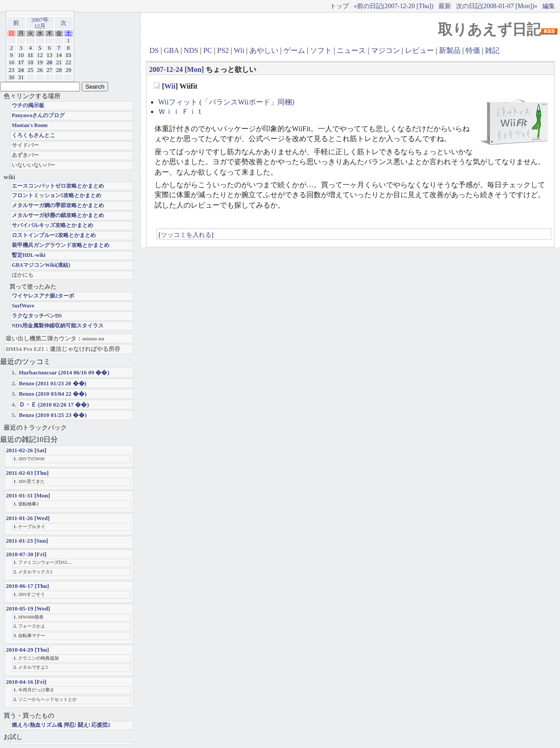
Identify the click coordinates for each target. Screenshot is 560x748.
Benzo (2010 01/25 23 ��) (53, 415)
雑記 (492, 50)
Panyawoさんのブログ (38, 116)
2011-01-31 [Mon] (28, 495)
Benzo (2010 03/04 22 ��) (53, 394)
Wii (239, 50)
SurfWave (23, 306)
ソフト (321, 50)
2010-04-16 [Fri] (26, 682)
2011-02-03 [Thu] (27, 473)
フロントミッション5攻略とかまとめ (56, 196)
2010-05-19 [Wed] (28, 608)
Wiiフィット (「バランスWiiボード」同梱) (226, 102)
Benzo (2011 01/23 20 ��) (53, 383)
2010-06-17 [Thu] (27, 586)
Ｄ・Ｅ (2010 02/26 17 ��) (54, 405)
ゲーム (294, 50)
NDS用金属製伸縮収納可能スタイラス (58, 326)
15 (68, 55)
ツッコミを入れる (186, 235)
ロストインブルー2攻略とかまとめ (54, 235)
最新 (445, 6)
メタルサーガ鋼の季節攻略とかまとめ (58, 206)
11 (30, 55)
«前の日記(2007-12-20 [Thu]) (394, 6)
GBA (171, 50)
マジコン (386, 50)
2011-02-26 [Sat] (26, 450)
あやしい (264, 50)
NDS (191, 50)
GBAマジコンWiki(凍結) (41, 265)
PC (208, 50)
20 (49, 62)
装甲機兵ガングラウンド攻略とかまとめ (61, 245)
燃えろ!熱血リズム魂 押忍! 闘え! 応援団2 (61, 725)
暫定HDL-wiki (29, 255)
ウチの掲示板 (28, 106)
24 (21, 70)
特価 (473, 50)
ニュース (351, 50)
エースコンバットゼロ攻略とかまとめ (58, 186)
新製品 (450, 50)
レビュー (419, 50)
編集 (549, 6)
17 (21, 62)
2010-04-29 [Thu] (27, 650)
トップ (339, 6)
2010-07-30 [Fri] (26, 554)
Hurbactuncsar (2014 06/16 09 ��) (64, 372)
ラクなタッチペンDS (37, 316)
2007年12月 (40, 23)
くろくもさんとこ (33, 135)
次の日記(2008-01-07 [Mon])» (497, 6)
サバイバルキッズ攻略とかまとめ (52, 225)
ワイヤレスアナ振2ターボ (43, 296)
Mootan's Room (30, 125)
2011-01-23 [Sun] (27, 541)
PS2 (223, 50)
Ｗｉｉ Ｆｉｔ (181, 111)
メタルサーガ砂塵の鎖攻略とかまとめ (58, 215)
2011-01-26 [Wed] (28, 518)
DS (154, 50)
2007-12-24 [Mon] (176, 69)
